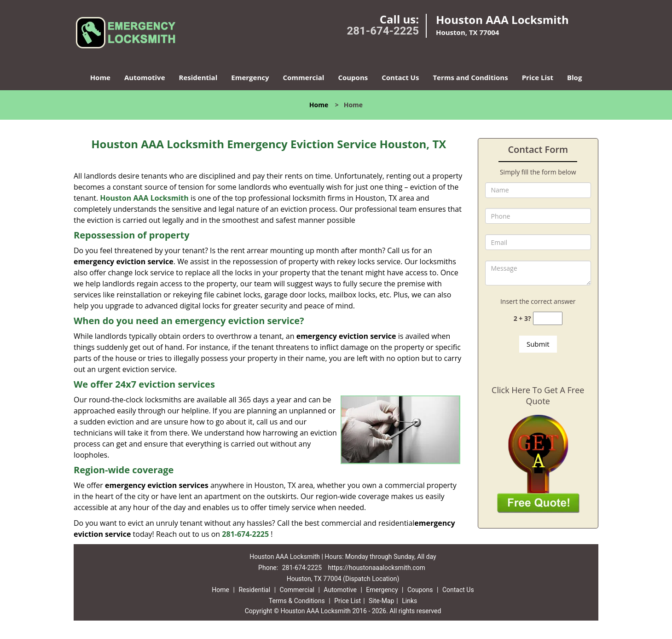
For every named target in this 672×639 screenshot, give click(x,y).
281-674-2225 (383, 31)
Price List (538, 77)
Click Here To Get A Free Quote (538, 395)
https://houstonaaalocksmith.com (377, 568)
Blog (574, 77)
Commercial (304, 77)
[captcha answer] (548, 318)
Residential (198, 77)
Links (409, 601)
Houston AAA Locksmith (144, 198)
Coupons (353, 77)
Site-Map (381, 601)
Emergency (250, 77)
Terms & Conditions (297, 601)
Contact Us (400, 77)
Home (100, 77)
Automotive (145, 77)
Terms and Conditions (470, 77)
